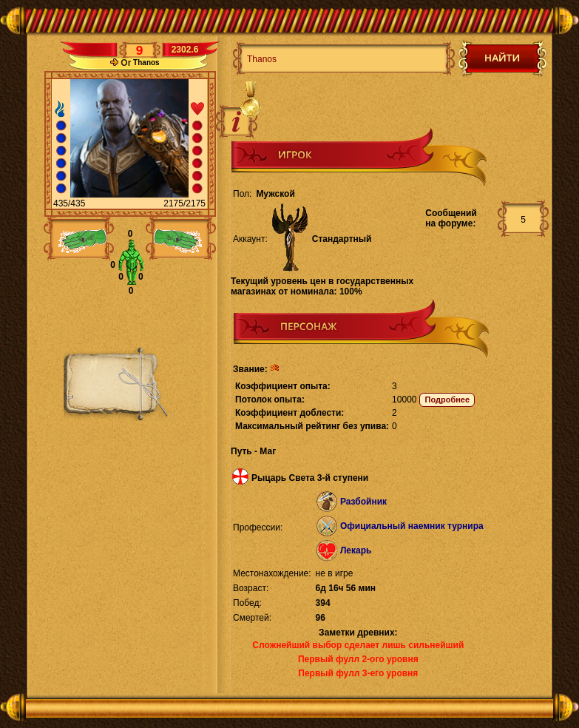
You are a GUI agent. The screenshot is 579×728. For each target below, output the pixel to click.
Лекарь (356, 550)
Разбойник (363, 502)
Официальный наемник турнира (412, 526)
